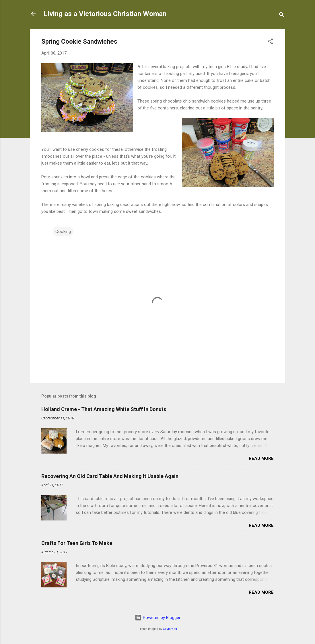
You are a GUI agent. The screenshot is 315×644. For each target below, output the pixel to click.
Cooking (63, 232)
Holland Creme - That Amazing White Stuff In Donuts (104, 409)
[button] (270, 42)
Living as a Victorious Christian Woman (105, 14)
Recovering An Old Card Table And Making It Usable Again (110, 476)
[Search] (282, 16)
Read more (261, 458)
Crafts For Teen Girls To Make (77, 543)
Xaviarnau (170, 629)
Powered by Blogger (158, 618)
